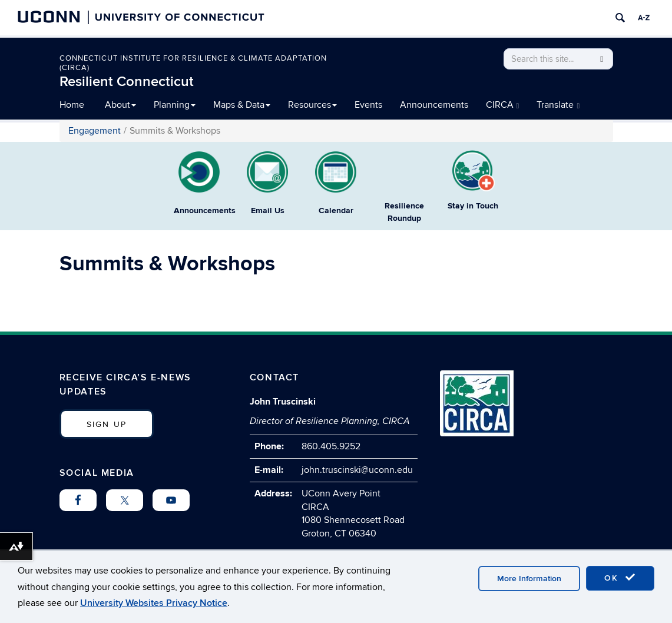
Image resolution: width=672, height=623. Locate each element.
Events (368, 105)
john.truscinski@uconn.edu (357, 470)
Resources (312, 105)
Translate (558, 105)
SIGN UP (107, 424)
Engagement (95, 131)
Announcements (434, 105)
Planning (175, 105)
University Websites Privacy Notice (154, 603)
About (120, 105)
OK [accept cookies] (620, 578)
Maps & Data (242, 105)
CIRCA (503, 105)
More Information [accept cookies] (529, 579)
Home (72, 105)
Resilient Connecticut (127, 82)
